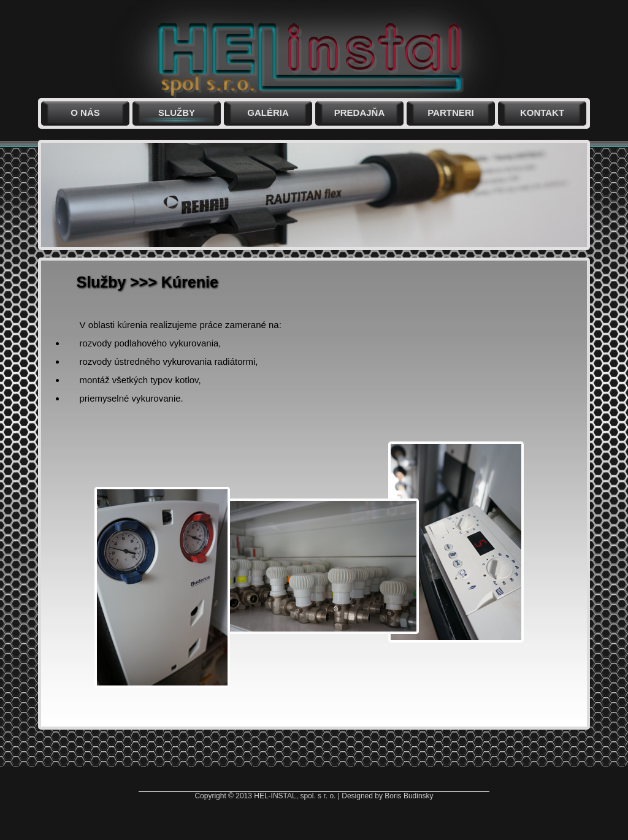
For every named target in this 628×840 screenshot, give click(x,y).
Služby (177, 113)
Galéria (268, 113)
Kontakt (542, 113)
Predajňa (360, 113)
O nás (85, 113)
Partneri (451, 113)
